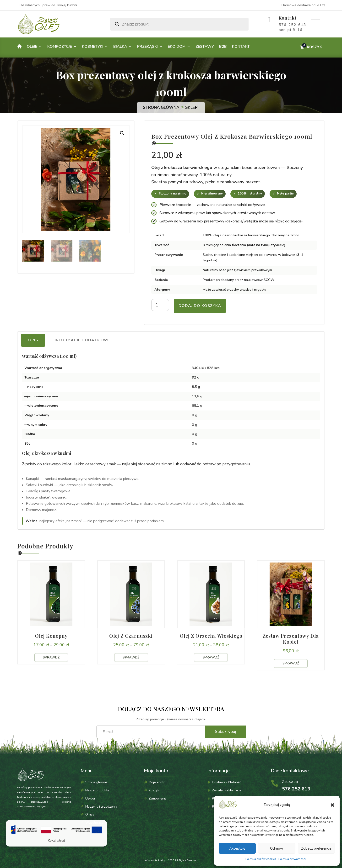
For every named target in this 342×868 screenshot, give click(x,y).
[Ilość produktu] (160, 305)
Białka (120, 47)
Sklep (191, 108)
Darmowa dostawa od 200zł (303, 5)
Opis (33, 340)
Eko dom (177, 47)
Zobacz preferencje (316, 848)
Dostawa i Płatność (227, 782)
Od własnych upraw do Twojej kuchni (48, 5)
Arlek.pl (162, 860)
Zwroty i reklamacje (227, 790)
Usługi (90, 798)
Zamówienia (158, 798)
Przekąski (147, 47)
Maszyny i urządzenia (101, 807)
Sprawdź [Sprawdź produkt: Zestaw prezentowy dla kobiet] (291, 663)
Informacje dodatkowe (82, 340)
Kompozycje (60, 47)
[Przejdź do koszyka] (311, 47)
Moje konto (315, 24)
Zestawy (205, 47)
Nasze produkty (97, 790)
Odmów (277, 848)
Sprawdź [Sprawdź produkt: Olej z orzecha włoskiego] (211, 657)
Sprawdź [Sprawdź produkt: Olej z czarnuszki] (131, 657)
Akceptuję (237, 848)
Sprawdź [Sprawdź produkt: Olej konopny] (51, 657)
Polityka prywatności (292, 859)
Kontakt (288, 18)
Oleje (32, 47)
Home (19, 47)
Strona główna (161, 108)
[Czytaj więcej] (56, 833)
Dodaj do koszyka (200, 306)
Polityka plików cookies (261, 859)
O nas (90, 814)
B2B (223, 47)
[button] (332, 805)
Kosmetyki (93, 47)
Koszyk (154, 790)
